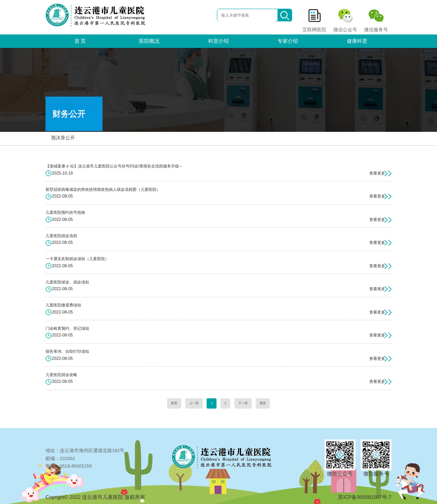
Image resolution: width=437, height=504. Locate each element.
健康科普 (357, 41)
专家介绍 (288, 41)
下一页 (243, 403)
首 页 (80, 41)
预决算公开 (62, 134)
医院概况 (149, 41)
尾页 (263, 403)
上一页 (194, 403)
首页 (174, 403)
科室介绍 (218, 41)
